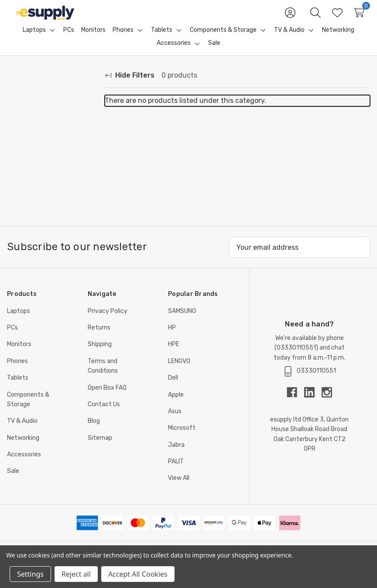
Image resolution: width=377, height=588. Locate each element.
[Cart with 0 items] (359, 18)
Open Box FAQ (107, 398)
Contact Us (104, 415)
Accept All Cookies (138, 574)
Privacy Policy (108, 321)
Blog (94, 431)
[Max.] (33, 197)
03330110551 (296, 358)
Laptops (19, 321)
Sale (13, 481)
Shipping (100, 355)
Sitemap (100, 448)
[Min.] (33, 177)
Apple (176, 405)
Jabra (176, 455)
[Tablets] (162, 41)
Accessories (24, 465)
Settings (30, 574)
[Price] (52, 153)
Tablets (18, 388)
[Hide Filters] (130, 86)
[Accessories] (174, 54)
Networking (23, 448)
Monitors (19, 355)
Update (80, 197)
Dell (173, 388)
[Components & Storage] (223, 41)
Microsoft (182, 438)
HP (172, 338)
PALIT (176, 472)
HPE (174, 355)
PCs (12, 338)
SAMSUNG (182, 321)
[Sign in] (290, 18)
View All (179, 488)
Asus (175, 422)
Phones (17, 372)
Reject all (76, 574)
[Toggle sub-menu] (51, 41)
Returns (99, 338)
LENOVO (179, 372)
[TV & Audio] (289, 41)
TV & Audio (22, 431)
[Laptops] (34, 41)
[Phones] (123, 41)
